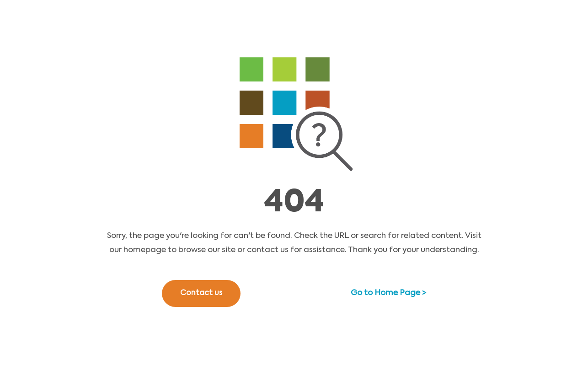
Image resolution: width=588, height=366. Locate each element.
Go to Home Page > (388, 293)
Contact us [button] (201, 293)
